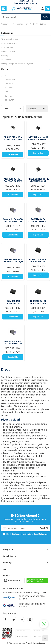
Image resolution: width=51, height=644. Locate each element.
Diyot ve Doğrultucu (9, 39)
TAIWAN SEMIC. (9, 80)
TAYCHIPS (7, 84)
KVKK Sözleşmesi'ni (15, 534)
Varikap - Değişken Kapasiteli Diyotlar (17, 64)
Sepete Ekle (13, 154)
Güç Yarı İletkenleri (21, 24)
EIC (4, 76)
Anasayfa (5, 24)
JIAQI (5, 92)
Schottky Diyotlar (8, 51)
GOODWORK (8, 100)
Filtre (6, 109)
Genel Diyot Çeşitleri (10, 43)
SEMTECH (7, 88)
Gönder (44, 528)
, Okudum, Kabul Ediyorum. (26, 534)
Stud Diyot (5, 55)
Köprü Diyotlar (7, 47)
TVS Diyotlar (6, 60)
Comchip (7, 96)
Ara (45, 17)
